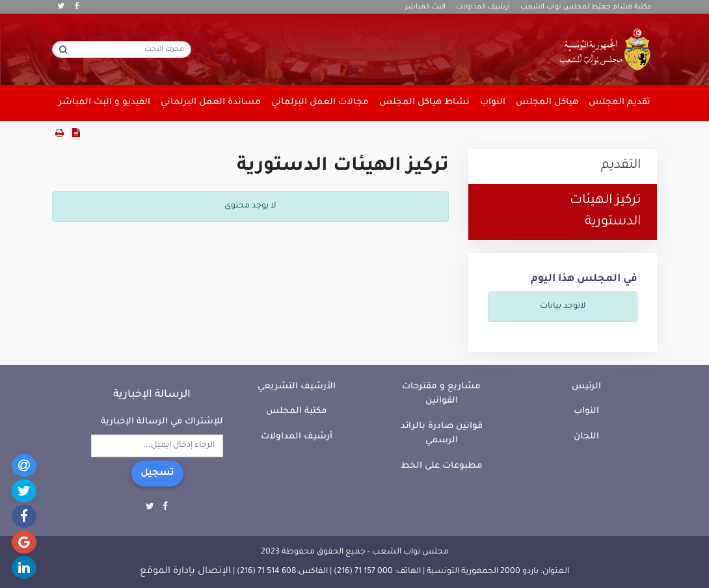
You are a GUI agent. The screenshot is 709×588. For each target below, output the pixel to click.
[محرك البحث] (122, 49)
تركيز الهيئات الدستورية (605, 212)
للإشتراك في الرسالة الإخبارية (162, 422)
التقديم (621, 166)
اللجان (586, 437)
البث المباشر (425, 7)
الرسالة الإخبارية (152, 395)
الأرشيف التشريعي (297, 387)
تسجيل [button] (157, 474)
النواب (586, 411)
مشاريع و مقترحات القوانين (441, 394)
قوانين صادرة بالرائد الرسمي (442, 434)
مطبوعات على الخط (442, 466)
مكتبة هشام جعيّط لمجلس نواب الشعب (586, 7)
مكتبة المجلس (297, 411)
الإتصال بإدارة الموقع (185, 572)
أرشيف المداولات (483, 7)
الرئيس (586, 387)
